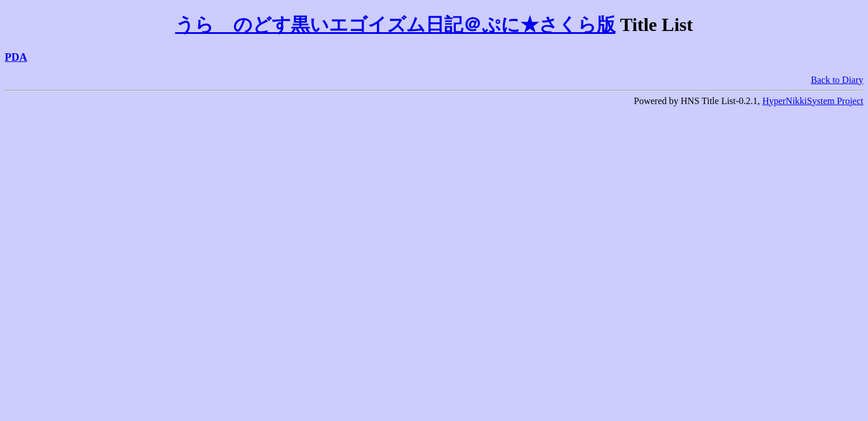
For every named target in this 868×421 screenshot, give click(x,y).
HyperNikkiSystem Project (813, 101)
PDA (16, 57)
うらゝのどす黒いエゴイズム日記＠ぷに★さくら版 (395, 25)
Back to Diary (837, 80)
